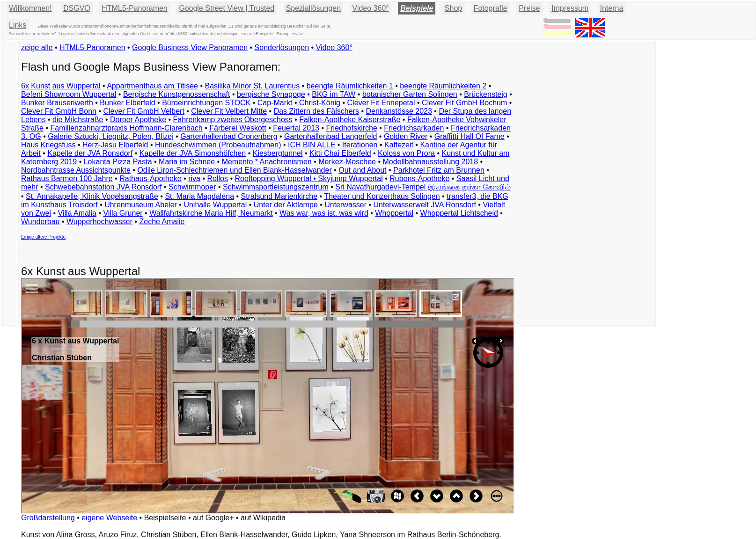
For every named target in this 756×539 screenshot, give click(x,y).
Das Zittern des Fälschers (316, 111)
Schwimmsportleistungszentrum (276, 187)
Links (18, 25)
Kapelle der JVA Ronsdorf (90, 153)
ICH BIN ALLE (312, 145)
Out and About (362, 170)
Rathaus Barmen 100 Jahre (67, 178)
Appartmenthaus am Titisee (152, 86)
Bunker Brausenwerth (57, 103)
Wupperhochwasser (99, 222)
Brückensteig (486, 94)
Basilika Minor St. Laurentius (252, 86)
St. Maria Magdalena (199, 196)
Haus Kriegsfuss (48, 145)
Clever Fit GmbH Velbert (143, 111)
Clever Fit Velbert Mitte (229, 111)
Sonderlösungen (282, 47)
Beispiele (417, 8)
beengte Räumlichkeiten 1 (350, 86)
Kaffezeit (399, 145)
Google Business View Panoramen (190, 47)
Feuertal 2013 (296, 128)
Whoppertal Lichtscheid (459, 213)
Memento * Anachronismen (267, 162)
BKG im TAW (334, 94)
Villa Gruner (123, 213)
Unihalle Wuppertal (215, 205)
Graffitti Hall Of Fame (470, 136)
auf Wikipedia (263, 518)
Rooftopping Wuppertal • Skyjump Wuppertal (308, 178)
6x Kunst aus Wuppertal (61, 86)
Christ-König (320, 103)
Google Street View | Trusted (227, 8)
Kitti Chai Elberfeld (340, 153)
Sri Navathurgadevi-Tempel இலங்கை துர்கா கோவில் (423, 187)
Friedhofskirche (351, 128)
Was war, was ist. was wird (324, 213)
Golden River (406, 136)
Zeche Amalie (162, 222)
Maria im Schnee (187, 162)
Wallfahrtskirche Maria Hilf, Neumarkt (211, 213)
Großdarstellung (48, 518)
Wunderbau (40, 222)
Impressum (570, 8)
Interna (612, 8)
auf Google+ (213, 518)
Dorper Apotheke (138, 120)
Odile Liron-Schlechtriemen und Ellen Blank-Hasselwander (234, 170)
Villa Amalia (77, 213)
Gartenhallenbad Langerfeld (330, 136)
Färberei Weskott (238, 128)
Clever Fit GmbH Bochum (464, 103)
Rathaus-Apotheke (150, 178)
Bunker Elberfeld (127, 103)
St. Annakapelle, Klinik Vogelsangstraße (92, 196)
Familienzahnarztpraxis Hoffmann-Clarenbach (127, 128)
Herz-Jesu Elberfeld (115, 145)
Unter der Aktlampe (286, 205)
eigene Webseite (109, 518)
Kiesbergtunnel (278, 153)
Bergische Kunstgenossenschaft (177, 94)
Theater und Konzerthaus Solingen (382, 196)
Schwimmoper (192, 187)
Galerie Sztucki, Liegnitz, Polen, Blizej (111, 136)
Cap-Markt (275, 103)
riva (194, 178)
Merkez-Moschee (347, 162)
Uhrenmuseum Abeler (141, 205)
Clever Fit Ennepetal (381, 103)
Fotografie (491, 8)
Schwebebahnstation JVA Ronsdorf (103, 187)
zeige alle (37, 47)
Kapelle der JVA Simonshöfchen (193, 153)
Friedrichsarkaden (414, 128)
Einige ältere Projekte (43, 237)
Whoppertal (394, 213)
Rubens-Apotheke (419, 178)
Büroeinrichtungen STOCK (206, 103)
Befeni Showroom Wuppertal (69, 94)
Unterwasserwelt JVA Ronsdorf (425, 205)
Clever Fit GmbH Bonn (59, 111)
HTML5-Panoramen (135, 8)
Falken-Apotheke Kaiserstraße (350, 120)
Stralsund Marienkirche (279, 196)
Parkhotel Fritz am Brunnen (439, 170)
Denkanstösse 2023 (399, 111)
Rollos (217, 178)
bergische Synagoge (271, 94)
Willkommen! (30, 8)
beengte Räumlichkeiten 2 (443, 86)
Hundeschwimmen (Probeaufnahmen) (218, 145)
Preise (529, 8)
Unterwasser (345, 205)
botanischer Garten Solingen (410, 94)
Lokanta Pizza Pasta (118, 162)
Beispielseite (165, 518)
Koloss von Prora (406, 153)
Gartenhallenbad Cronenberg (229, 136)
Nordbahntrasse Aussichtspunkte (76, 170)
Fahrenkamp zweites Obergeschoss (233, 120)
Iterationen (360, 145)
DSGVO (77, 8)
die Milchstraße (78, 120)
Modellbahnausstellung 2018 (430, 162)
